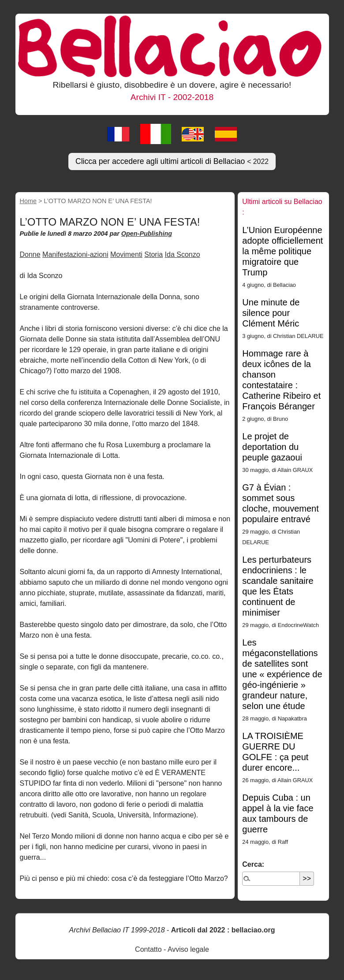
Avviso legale (188, 949)
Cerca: (253, 864)
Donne (30, 254)
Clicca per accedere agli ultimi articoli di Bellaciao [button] (172, 161)
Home (28, 201)
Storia (153, 254)
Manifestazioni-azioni (75, 254)
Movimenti (126, 254)
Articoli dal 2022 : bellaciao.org (223, 930)
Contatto (148, 949)
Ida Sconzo (183, 254)
